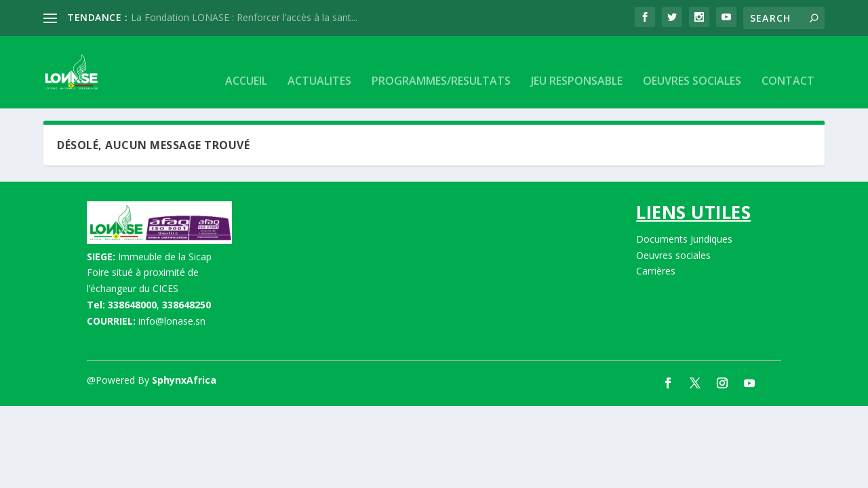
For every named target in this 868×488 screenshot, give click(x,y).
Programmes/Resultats (441, 65)
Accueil (246, 65)
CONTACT (788, 65)
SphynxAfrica (184, 378)
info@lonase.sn (172, 319)
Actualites (319, 65)
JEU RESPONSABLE (577, 65)
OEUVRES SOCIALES (692, 65)
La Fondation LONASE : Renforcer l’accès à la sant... (244, 17)
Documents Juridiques (684, 237)
